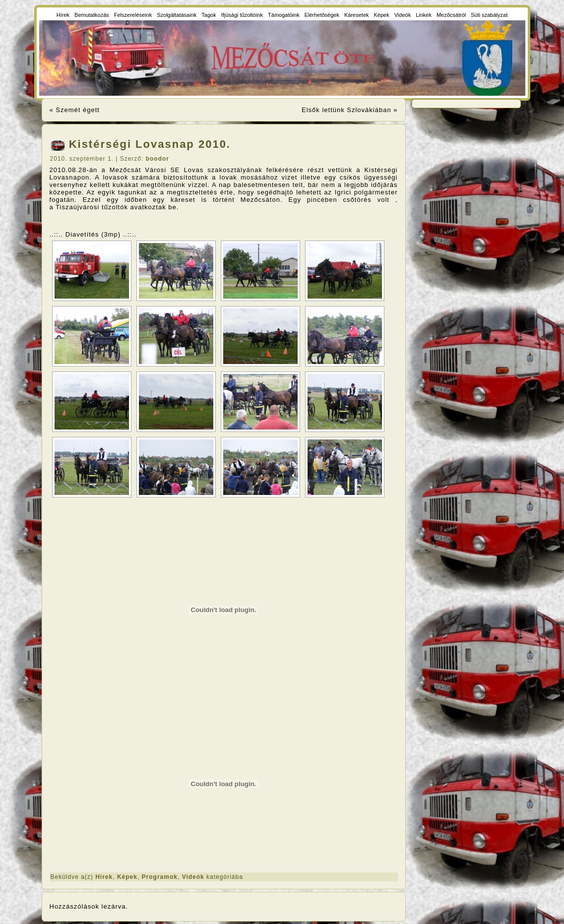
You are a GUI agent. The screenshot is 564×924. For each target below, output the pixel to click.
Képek (127, 877)
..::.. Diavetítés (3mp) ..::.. (93, 234)
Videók (193, 877)
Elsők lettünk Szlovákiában (346, 110)
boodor (157, 159)
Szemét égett (78, 110)
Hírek (104, 877)
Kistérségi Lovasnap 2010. (150, 144)
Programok (160, 877)
